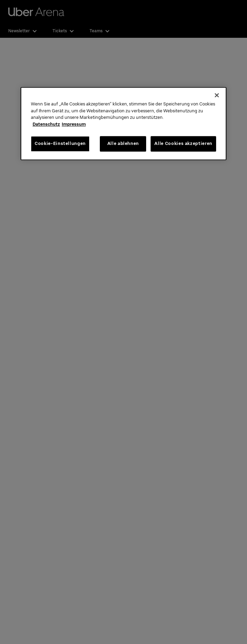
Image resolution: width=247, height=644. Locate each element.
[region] (123, 124)
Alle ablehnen (123, 144)
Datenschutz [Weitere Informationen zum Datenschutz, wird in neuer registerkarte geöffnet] (46, 124)
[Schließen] (217, 95)
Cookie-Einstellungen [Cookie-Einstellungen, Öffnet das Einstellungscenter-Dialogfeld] (60, 144)
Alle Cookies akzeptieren (183, 144)
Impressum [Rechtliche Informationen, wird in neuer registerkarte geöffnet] (74, 124)
